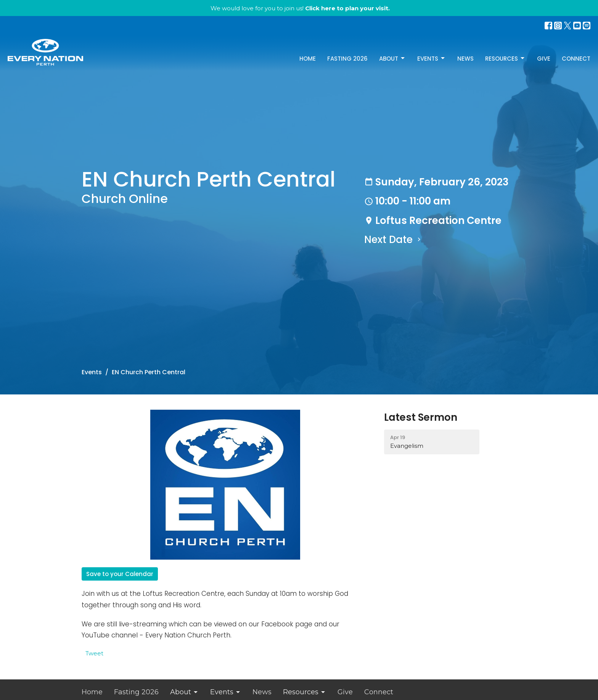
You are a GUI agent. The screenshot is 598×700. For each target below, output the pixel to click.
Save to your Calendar (120, 574)
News (465, 59)
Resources (505, 59)
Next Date (393, 240)
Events (432, 59)
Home (308, 59)
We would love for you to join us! (300, 8)
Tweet (94, 653)
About (392, 59)
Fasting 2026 (347, 59)
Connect (576, 59)
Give (544, 59)
